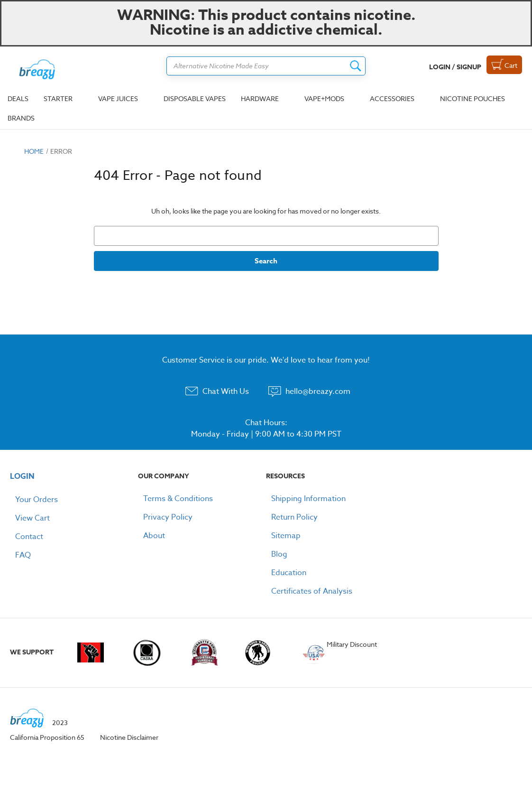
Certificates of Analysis (312, 591)
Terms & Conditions (178, 499)
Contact (29, 537)
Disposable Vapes (195, 98)
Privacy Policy (168, 517)
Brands (21, 118)
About (154, 536)
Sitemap (286, 536)
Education (289, 573)
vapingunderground (91, 652)
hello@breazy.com (318, 391)
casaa (147, 652)
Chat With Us (226, 391)
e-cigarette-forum (204, 653)
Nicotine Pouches (472, 98)
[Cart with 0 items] (504, 65)
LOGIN (22, 476)
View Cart (32, 518)
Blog (279, 554)
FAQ (23, 555)
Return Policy (294, 517)
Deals (18, 98)
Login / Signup (455, 67)
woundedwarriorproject (261, 653)
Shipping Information (308, 499)
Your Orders (37, 500)
